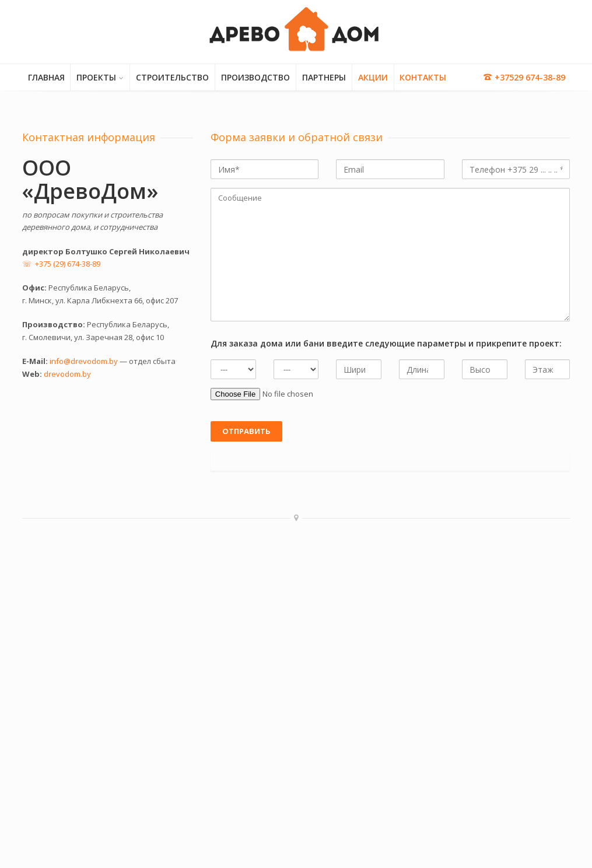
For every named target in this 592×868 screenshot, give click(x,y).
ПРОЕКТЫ (96, 77)
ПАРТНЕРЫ (324, 77)
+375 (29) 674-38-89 (68, 264)
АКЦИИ (373, 77)
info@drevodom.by (84, 361)
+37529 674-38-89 (524, 77)
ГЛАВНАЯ (46, 77)
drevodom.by (67, 374)
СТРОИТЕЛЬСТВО (172, 77)
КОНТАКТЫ (423, 77)
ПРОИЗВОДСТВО (255, 77)
